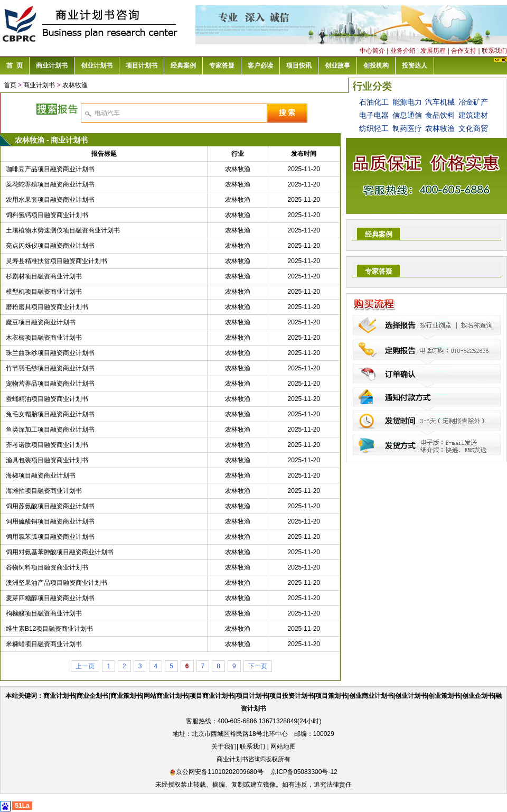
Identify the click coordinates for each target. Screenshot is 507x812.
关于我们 (224, 746)
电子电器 (374, 115)
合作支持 (464, 51)
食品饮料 (440, 115)
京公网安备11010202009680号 (216, 772)
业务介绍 (403, 51)
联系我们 (494, 51)
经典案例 (379, 234)
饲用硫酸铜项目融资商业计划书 (50, 521)
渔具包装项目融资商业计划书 (47, 460)
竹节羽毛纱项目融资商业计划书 (50, 368)
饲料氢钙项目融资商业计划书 (47, 215)
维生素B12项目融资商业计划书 (49, 629)
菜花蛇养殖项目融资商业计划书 (50, 184)
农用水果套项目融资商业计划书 (50, 200)
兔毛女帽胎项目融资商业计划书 (50, 414)
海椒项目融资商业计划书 (41, 475)
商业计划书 (39, 85)
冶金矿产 (473, 102)
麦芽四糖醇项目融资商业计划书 (50, 598)
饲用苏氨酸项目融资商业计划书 (50, 506)
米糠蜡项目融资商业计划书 (44, 644)
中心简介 (372, 51)
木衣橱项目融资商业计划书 (44, 338)
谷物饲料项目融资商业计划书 (47, 567)
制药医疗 (407, 128)
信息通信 (407, 115)
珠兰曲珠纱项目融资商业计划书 (50, 353)
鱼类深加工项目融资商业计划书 (50, 430)
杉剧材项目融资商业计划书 (44, 276)
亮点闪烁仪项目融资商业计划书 (50, 246)
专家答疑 (379, 271)
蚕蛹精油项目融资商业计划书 (47, 399)
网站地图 (283, 746)
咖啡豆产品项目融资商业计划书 (50, 169)
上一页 (85, 666)
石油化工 (374, 102)
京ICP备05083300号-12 (304, 772)
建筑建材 (473, 115)
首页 (10, 85)
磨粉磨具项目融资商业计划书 (47, 307)
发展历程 (433, 51)
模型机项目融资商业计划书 (44, 292)
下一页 (258, 666)
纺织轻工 (374, 128)
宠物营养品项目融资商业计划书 (50, 384)
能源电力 (407, 102)
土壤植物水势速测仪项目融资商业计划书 (63, 230)
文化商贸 (473, 128)
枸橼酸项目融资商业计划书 (44, 613)
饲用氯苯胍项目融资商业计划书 (50, 537)
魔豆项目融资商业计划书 (41, 322)
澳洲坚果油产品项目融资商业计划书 (57, 583)
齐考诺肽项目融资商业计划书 (47, 445)
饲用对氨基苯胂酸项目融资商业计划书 (60, 552)
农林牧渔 (75, 85)
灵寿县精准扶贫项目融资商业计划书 (57, 261)
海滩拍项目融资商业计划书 (44, 491)
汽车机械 (440, 102)
